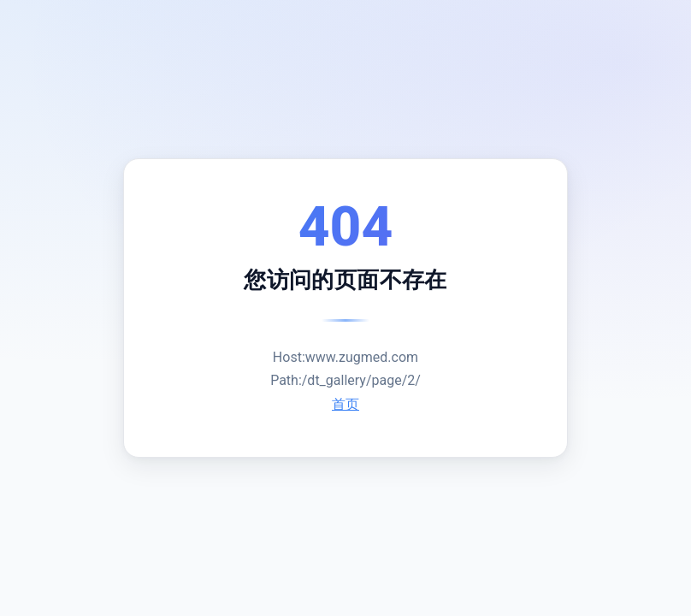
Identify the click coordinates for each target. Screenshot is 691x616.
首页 (345, 404)
